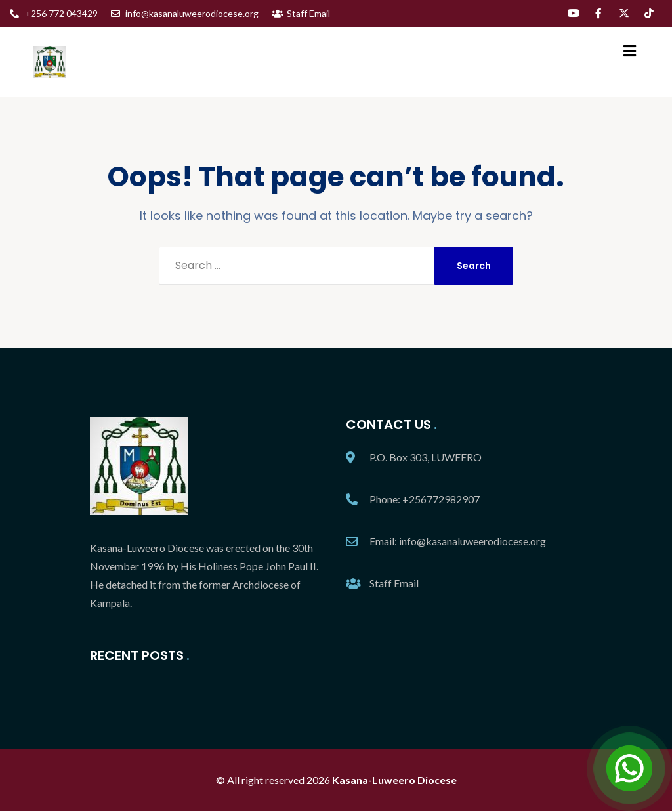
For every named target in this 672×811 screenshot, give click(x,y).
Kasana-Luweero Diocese (394, 780)
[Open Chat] (629, 768)
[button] (629, 51)
